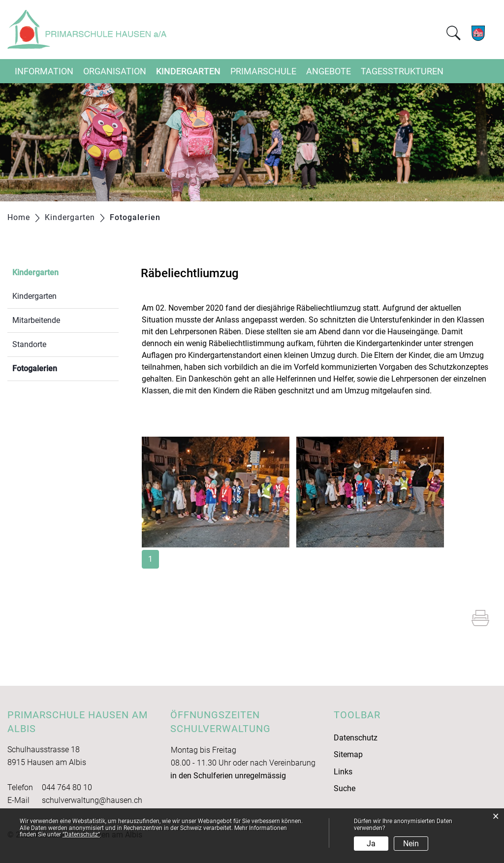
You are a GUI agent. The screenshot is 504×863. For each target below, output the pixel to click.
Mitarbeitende (36, 320)
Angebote (329, 71)
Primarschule (263, 71)
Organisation (115, 71)
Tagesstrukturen (402, 71)
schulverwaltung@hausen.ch (92, 800)
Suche (345, 788)
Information (44, 71)
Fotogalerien (58, 368)
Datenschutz (356, 738)
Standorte (29, 344)
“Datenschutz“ (81, 834)
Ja (371, 844)
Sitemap (348, 754)
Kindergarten (188, 71)
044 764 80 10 (67, 787)
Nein (411, 844)
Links (343, 772)
